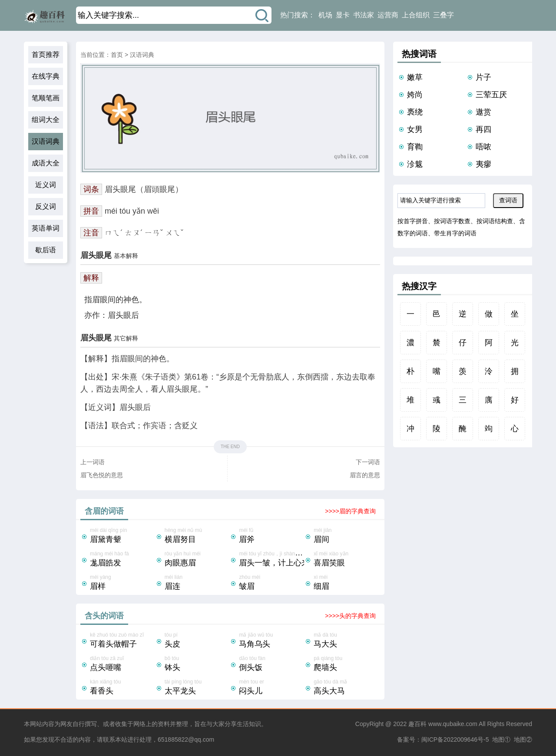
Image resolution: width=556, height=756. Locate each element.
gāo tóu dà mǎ (346, 688)
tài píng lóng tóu (197, 688)
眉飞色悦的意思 (102, 475)
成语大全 (46, 163)
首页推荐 (46, 54)
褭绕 (415, 112)
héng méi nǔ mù (197, 536)
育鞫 (415, 147)
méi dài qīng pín (122, 536)
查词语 (508, 200)
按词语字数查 (452, 221)
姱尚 (415, 95)
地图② (523, 739)
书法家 (364, 15)
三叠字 (443, 15)
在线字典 (46, 76)
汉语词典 (46, 141)
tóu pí (197, 641)
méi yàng (122, 583)
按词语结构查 (495, 221)
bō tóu (197, 664)
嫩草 (415, 77)
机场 (325, 15)
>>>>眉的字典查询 (350, 511)
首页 (117, 55)
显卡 (343, 15)
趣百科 (417, 724)
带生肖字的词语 (455, 233)
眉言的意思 (365, 475)
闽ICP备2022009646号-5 (455, 739)
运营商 (388, 15)
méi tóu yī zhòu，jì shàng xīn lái (276, 560)
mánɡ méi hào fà (122, 560)
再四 (483, 129)
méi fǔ (271, 536)
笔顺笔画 (46, 98)
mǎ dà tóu (346, 641)
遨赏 (483, 112)
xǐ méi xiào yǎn (346, 560)
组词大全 (46, 120)
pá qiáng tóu (346, 664)
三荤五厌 (491, 95)
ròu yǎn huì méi (197, 560)
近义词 (46, 185)
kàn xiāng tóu (122, 688)
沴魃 (415, 164)
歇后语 (46, 250)
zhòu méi (271, 583)
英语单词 (46, 228)
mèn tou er (271, 688)
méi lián (197, 583)
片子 (483, 77)
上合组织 (416, 15)
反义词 (46, 206)
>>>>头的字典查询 (350, 616)
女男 (415, 129)
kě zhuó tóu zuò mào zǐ (122, 641)
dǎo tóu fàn (271, 664)
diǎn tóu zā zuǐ (122, 664)
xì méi (346, 583)
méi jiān (346, 536)
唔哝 (483, 147)
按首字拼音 (413, 221)
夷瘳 (483, 164)
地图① (501, 739)
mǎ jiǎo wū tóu (271, 641)
